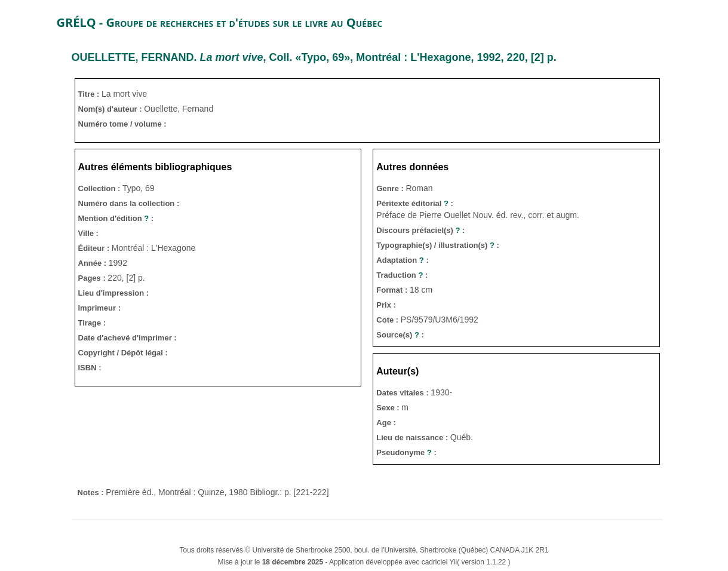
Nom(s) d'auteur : (111, 109)
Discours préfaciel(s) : (420, 230)
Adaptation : (402, 260)
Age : (386, 423)
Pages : (93, 278)
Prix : (386, 305)
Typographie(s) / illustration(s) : (438, 245)
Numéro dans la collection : (129, 203)
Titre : (90, 94)
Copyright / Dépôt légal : (123, 353)
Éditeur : (95, 248)
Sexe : (389, 408)
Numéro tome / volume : (122, 124)
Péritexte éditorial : (415, 203)
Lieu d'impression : (114, 293)
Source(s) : (400, 335)
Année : (93, 263)
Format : (393, 290)
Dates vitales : (403, 393)
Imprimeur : (100, 308)
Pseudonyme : (406, 452)
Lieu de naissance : (413, 438)
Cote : (388, 320)
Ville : (88, 233)
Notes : (92, 492)
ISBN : (90, 368)
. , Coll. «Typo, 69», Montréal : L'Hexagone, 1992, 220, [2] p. (314, 57)
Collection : (100, 188)
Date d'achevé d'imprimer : (128, 338)
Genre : (391, 188)
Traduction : (402, 275)
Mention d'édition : (116, 218)
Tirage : (92, 323)
